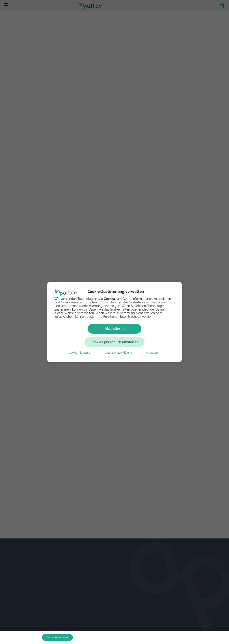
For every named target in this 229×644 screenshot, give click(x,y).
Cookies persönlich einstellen (141, 335)
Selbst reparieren (57, 637)
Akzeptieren (83, 335)
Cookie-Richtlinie (79, 346)
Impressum (153, 346)
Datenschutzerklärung (118, 346)
